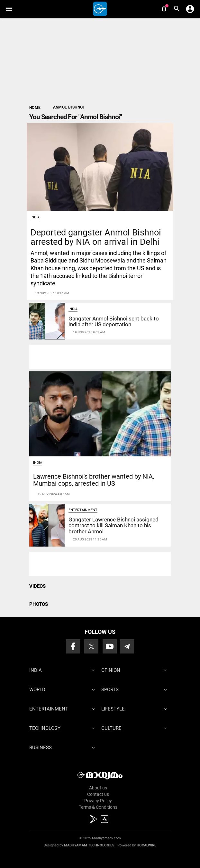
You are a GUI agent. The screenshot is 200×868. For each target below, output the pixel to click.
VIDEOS (37, 586)
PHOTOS (39, 604)
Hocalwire (146, 845)
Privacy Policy (98, 801)
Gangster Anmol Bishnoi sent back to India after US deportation (114, 321)
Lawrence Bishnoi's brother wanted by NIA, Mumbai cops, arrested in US (94, 480)
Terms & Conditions (98, 807)
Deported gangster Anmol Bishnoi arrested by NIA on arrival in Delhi (96, 237)
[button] (9, 9)
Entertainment (83, 510)
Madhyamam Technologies (89, 845)
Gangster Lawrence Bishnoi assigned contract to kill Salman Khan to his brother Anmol (114, 525)
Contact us (98, 794)
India (35, 217)
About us (98, 788)
